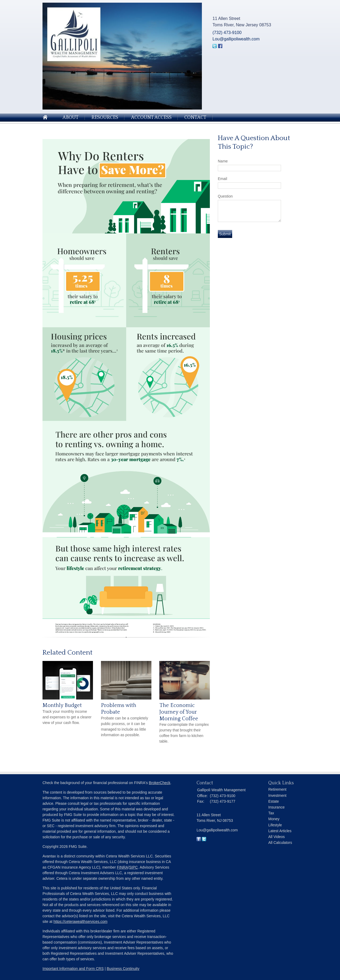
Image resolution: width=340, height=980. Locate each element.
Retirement (277, 789)
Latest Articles (280, 831)
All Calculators (280, 843)
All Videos (277, 837)
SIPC (133, 867)
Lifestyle (275, 825)
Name (223, 161)
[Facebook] (199, 840)
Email (222, 179)
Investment (277, 795)
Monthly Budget (62, 705)
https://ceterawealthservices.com (80, 922)
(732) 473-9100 (227, 33)
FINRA (122, 867)
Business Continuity (123, 969)
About (71, 118)
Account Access (151, 118)
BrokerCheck (160, 783)
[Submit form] (225, 234)
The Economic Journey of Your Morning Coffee (179, 712)
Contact (195, 118)
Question (225, 196)
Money (274, 819)
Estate (274, 801)
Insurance (276, 807)
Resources (105, 118)
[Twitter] (204, 840)
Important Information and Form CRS (73, 969)
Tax (271, 813)
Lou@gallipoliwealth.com (236, 39)
